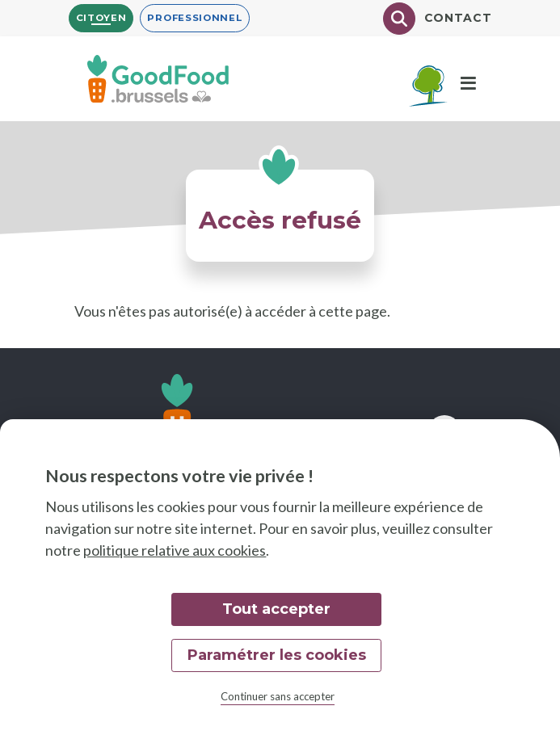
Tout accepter (276, 609)
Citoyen (101, 18)
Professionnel (194, 18)
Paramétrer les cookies (277, 655)
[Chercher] (399, 19)
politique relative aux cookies (175, 550)
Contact (458, 18)
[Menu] (468, 84)
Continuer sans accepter (278, 696)
